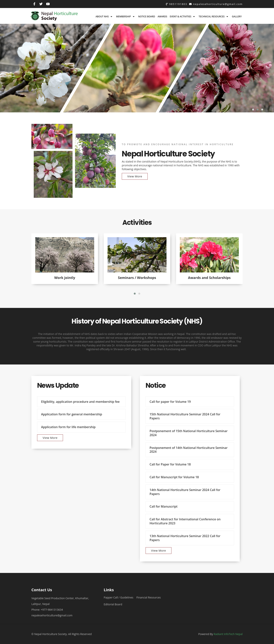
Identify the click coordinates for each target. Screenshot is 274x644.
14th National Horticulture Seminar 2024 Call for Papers (185, 492)
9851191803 (177, 4)
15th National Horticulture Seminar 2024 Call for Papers (185, 416)
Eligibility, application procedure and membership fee (80, 402)
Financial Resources (149, 597)
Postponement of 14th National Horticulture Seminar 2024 (189, 450)
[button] (253, 110)
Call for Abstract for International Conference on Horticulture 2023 (185, 521)
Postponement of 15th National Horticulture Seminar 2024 (189, 433)
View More (135, 176)
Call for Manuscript (164, 506)
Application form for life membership (68, 427)
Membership (123, 16)
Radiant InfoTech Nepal (228, 634)
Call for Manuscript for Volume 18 (174, 477)
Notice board (147, 16)
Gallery (237, 16)
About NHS (102, 16)
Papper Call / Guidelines (119, 597)
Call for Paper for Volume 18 (170, 464)
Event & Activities (180, 16)
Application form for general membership (72, 414)
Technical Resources (212, 16)
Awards (162, 16)
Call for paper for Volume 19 (170, 402)
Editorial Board (113, 604)
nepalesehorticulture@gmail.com (216, 4)
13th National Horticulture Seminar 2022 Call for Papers (185, 538)
